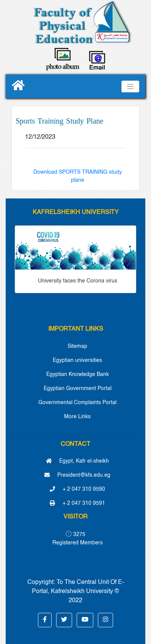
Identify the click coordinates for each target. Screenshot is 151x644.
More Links (77, 417)
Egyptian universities (77, 360)
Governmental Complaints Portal (77, 403)
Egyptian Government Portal (78, 389)
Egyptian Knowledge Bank (78, 374)
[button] (45, 620)
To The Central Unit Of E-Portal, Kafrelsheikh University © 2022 (78, 592)
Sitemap (77, 346)
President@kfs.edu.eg (77, 475)
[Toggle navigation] (130, 86)
